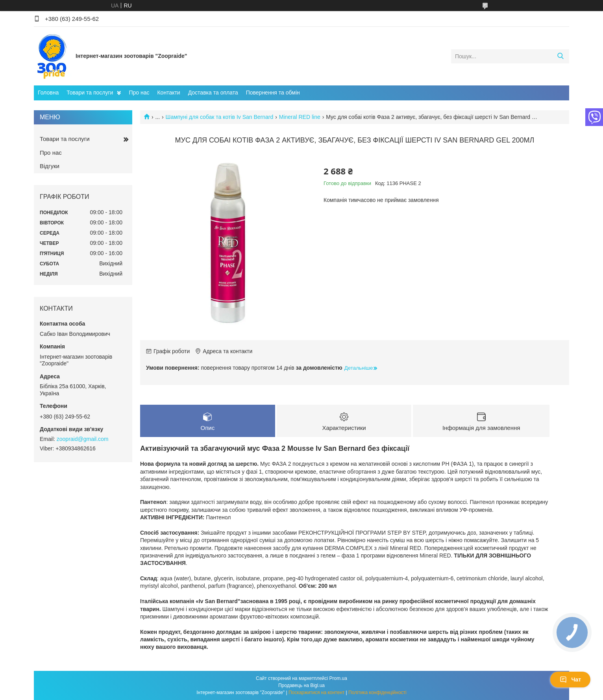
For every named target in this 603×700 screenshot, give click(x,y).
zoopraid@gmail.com (83, 439)
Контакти (168, 93)
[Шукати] (560, 56)
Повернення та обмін (273, 93)
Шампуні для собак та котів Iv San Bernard (220, 117)
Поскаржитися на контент (316, 693)
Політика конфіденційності (377, 693)
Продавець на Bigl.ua (301, 685)
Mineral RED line (300, 117)
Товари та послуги (90, 93)
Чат (570, 680)
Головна (48, 93)
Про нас (139, 93)
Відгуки (50, 166)
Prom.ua (338, 678)
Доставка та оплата (213, 93)
